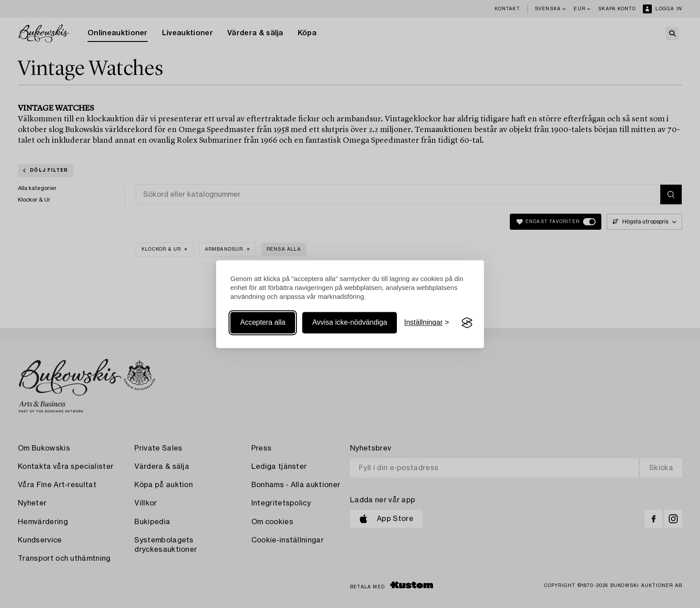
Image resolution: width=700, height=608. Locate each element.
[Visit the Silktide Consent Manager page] (467, 323)
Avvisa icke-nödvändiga (350, 323)
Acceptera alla (263, 323)
